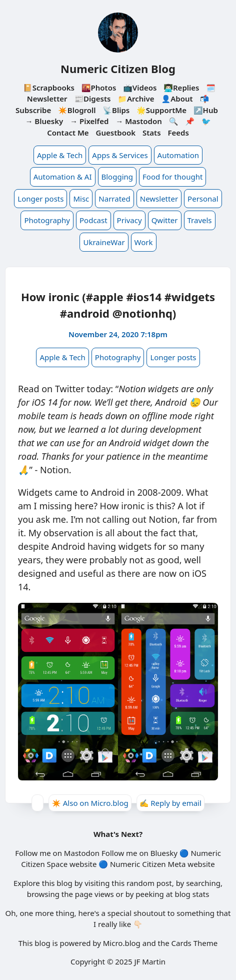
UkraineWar (104, 242)
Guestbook (116, 133)
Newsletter (159, 199)
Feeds (178, 133)
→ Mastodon (139, 121)
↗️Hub (206, 110)
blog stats (192, 894)
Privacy (129, 220)
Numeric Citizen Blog (118, 69)
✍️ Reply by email (170, 803)
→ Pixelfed (89, 121)
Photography (47, 220)
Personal (203, 199)
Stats (152, 133)
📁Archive (136, 99)
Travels (200, 220)
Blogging (117, 177)
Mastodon (82, 853)
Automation (178, 155)
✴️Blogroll (77, 110)
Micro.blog (122, 943)
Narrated (114, 199)
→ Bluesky (44, 121)
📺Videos (140, 88)
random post (149, 883)
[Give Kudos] (37, 803)
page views (94, 894)
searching (203, 883)
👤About (177, 99)
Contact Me (68, 133)
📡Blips (116, 110)
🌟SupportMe (161, 110)
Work (144, 242)
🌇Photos (99, 88)
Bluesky (164, 853)
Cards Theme (195, 943)
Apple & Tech (60, 155)
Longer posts (40, 199)
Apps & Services (120, 155)
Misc (81, 199)
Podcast (93, 220)
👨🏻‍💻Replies (181, 88)
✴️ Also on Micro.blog (90, 803)
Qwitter (165, 220)
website (83, 864)
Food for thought (172, 177)
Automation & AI (63, 177)
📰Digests (92, 99)
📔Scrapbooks (49, 88)
